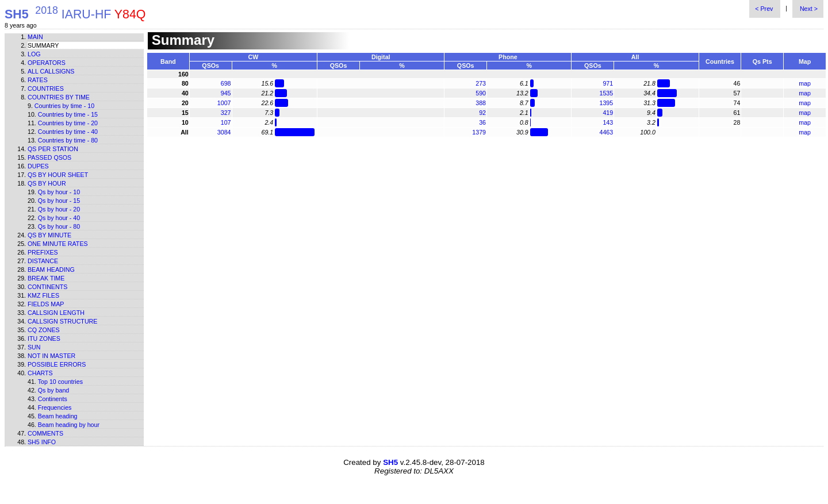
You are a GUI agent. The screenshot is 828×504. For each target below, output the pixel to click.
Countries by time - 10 (64, 106)
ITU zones (44, 338)
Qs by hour (47, 183)
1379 (479, 132)
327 (226, 113)
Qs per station (53, 149)
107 (226, 122)
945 (226, 93)
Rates (38, 80)
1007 (224, 103)
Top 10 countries (60, 382)
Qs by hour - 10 (59, 192)
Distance (43, 261)
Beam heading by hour (69, 425)
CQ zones (44, 330)
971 (608, 83)
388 (481, 103)
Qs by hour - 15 (59, 201)
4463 (606, 132)
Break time (46, 278)
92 (482, 113)
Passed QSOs (49, 157)
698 (226, 83)
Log (34, 54)
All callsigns (51, 71)
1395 (606, 103)
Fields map (46, 304)
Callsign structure (62, 321)
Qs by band (54, 390)
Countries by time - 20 (68, 123)
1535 (606, 93)
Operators (47, 63)
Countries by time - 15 (68, 114)
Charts (40, 373)
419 (608, 113)
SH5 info (42, 442)
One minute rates (58, 244)
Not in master (51, 356)
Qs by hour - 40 (59, 218)
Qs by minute (49, 235)
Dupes (38, 166)
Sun (34, 347)
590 (481, 93)
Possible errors (57, 364)
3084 (224, 132)
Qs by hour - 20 (59, 209)
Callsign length (56, 313)
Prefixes (43, 252)
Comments (45, 433)
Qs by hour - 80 (59, 226)
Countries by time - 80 (68, 140)
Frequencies (55, 407)
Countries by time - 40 (68, 132)
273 (481, 83)
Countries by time (59, 97)
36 (482, 122)
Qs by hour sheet (58, 175)
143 (608, 122)
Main (35, 37)
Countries (46, 89)
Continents (47, 287)
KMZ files (43, 295)
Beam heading (51, 270)
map (805, 83)
